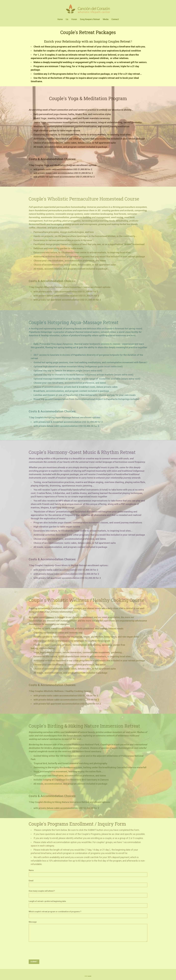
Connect (115, 19)
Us (67, 19)
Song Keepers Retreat (90, 19)
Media (106, 19)
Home (60, 19)
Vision (74, 19)
